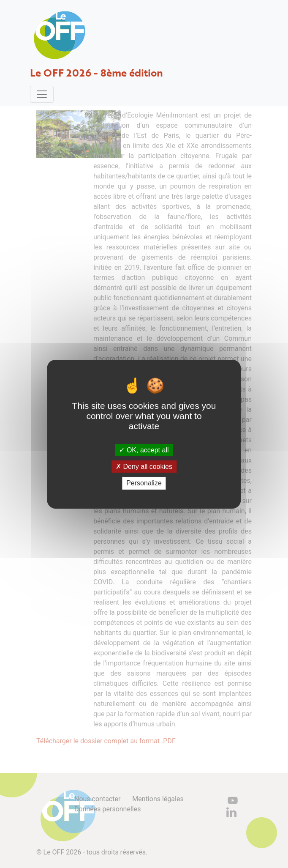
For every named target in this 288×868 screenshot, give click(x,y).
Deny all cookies (144, 467)
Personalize (144, 483)
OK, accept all (144, 450)
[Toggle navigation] (42, 94)
